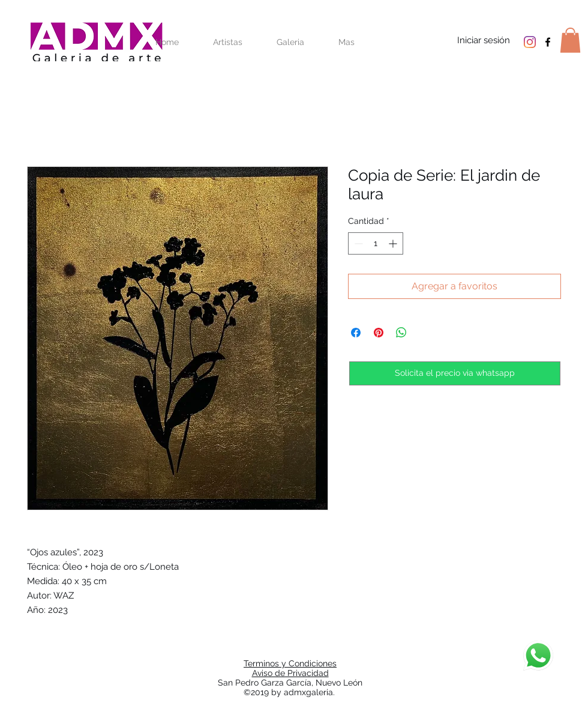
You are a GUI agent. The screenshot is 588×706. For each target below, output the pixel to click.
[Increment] (394, 243)
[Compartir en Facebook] (356, 333)
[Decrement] (357, 243)
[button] (570, 40)
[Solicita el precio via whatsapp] (455, 373)
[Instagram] (530, 42)
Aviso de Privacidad (290, 673)
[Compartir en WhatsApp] (401, 333)
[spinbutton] (376, 243)
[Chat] (538, 656)
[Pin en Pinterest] (379, 333)
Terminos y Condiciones (290, 663)
